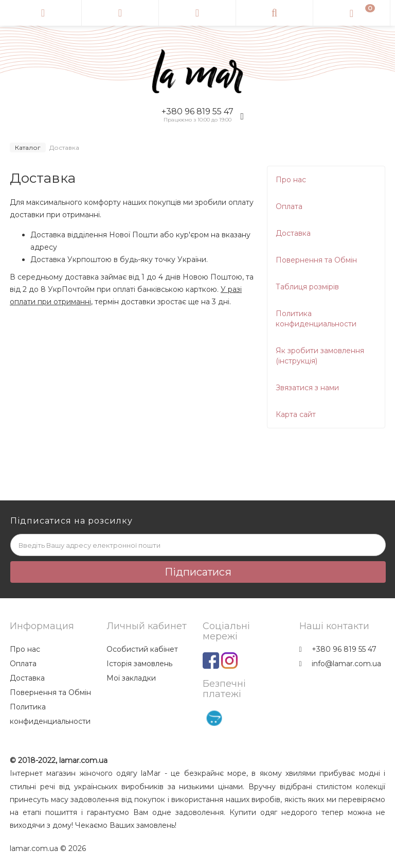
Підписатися (198, 572)
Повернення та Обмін (316, 260)
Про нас (291, 180)
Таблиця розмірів (307, 287)
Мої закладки (131, 678)
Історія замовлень (139, 664)
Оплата (289, 206)
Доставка (293, 233)
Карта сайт (296, 414)
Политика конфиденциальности (316, 319)
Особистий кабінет (142, 649)
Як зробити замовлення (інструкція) (320, 356)
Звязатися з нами (307, 388)
